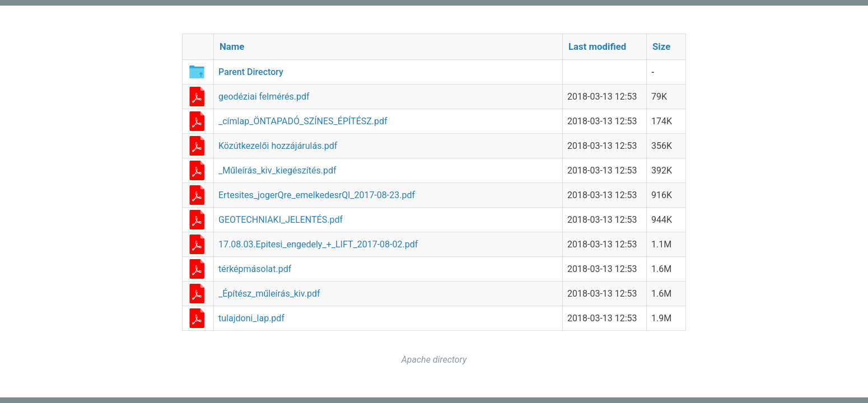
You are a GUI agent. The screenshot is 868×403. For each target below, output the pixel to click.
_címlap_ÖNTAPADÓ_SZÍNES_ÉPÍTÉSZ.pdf (303, 121)
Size (661, 46)
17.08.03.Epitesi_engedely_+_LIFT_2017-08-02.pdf (318, 244)
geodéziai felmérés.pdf (264, 97)
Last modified (597, 46)
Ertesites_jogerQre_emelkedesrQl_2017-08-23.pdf (317, 195)
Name (232, 46)
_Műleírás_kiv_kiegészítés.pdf (277, 170)
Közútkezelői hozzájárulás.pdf (278, 146)
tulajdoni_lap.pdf (251, 318)
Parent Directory (251, 72)
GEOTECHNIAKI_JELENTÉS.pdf (281, 220)
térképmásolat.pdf (255, 269)
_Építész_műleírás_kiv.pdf (269, 294)
